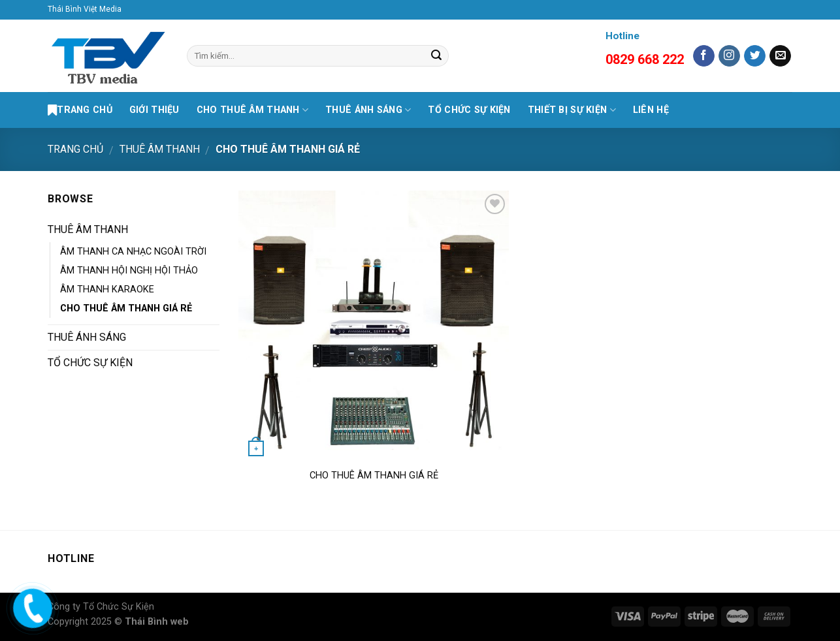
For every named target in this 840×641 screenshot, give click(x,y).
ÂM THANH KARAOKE (107, 289)
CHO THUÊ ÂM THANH (252, 110)
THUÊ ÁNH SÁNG (368, 110)
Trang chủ (75, 149)
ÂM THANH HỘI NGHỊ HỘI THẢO (129, 271)
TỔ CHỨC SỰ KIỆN (469, 110)
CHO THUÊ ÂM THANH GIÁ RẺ (126, 308)
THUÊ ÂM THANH (160, 149)
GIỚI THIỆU (154, 110)
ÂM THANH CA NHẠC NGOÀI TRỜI (133, 252)
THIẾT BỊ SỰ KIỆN (572, 110)
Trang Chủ (80, 110)
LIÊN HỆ (651, 110)
